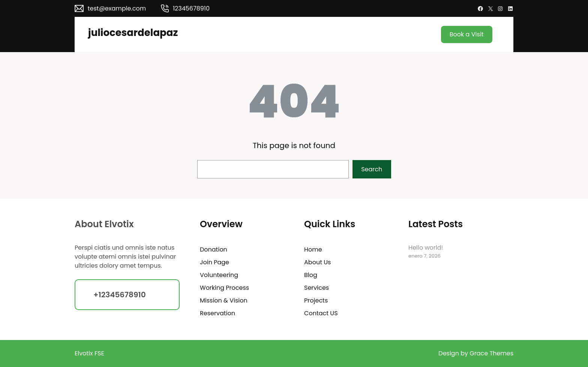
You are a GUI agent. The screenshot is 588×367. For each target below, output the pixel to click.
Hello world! (426, 248)
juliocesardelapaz (133, 33)
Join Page (214, 262)
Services (316, 288)
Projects (316, 300)
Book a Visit (467, 34)
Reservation (217, 313)
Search (372, 169)
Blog (311, 275)
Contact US (321, 313)
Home (313, 249)
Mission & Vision (224, 300)
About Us (317, 262)
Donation (214, 249)
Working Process (224, 288)
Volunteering (219, 275)
